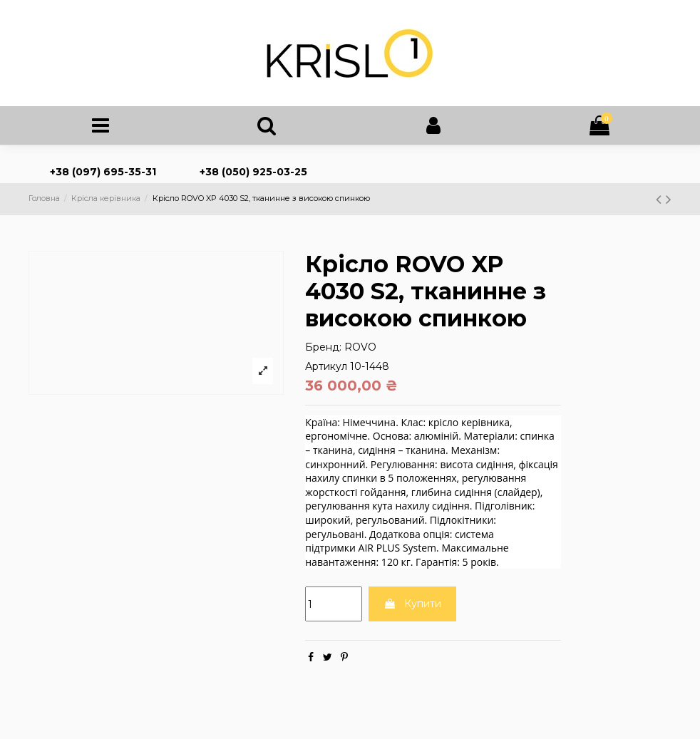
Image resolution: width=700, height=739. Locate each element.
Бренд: (323, 351)
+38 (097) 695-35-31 (103, 176)
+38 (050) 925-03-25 (253, 176)
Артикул (326, 370)
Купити (412, 608)
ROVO (360, 351)
